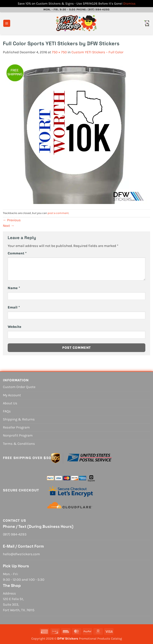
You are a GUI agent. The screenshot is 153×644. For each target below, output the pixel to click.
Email (14, 307)
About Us (10, 403)
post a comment (58, 213)
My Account (12, 395)
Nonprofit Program (18, 435)
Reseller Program (16, 427)
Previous (12, 220)
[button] (7, 23)
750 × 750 (59, 52)
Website (14, 327)
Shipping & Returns (19, 419)
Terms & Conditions (19, 444)
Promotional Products (95, 639)
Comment (17, 253)
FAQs (7, 411)
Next (9, 226)
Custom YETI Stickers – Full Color (97, 52)
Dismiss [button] (129, 3)
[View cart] (147, 23)
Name (14, 288)
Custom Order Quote (19, 387)
